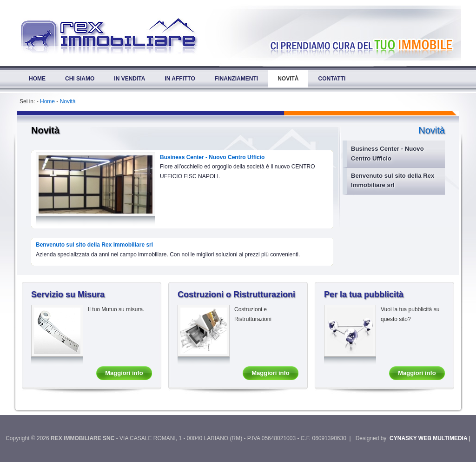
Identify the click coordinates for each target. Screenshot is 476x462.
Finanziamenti (236, 79)
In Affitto (180, 79)
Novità (288, 79)
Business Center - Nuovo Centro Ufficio (387, 153)
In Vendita (129, 79)
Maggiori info (124, 373)
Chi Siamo (80, 79)
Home (37, 79)
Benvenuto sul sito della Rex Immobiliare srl (393, 180)
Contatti (332, 79)
